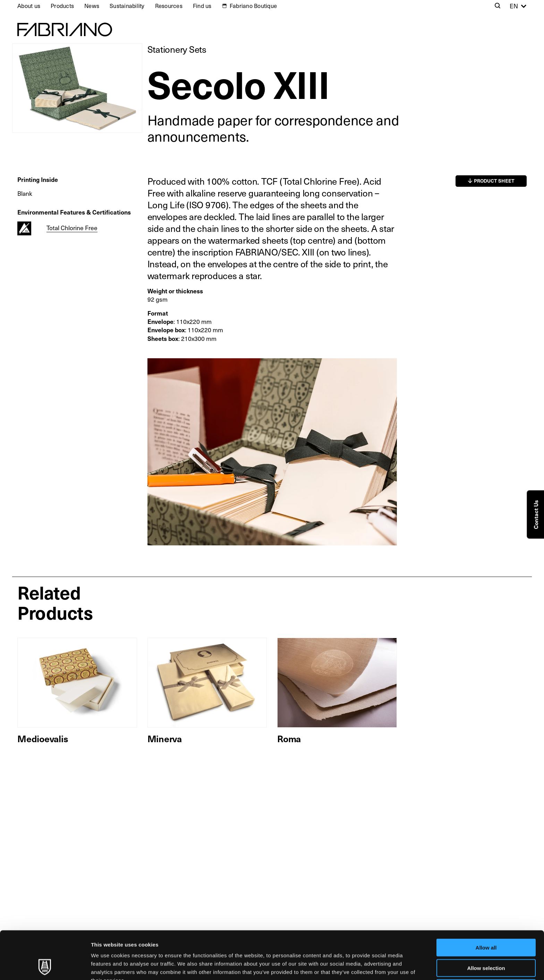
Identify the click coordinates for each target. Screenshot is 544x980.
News (92, 6)
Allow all (486, 902)
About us (29, 6)
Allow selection (486, 923)
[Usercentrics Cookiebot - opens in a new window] (45, 966)
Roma (289, 738)
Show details (364, 966)
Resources (169, 6)
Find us (202, 6)
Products (62, 6)
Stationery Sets (177, 49)
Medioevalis (43, 738)
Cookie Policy (317, 944)
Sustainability (127, 6)
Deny (486, 943)
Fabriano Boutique (253, 6)
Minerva (165, 738)
